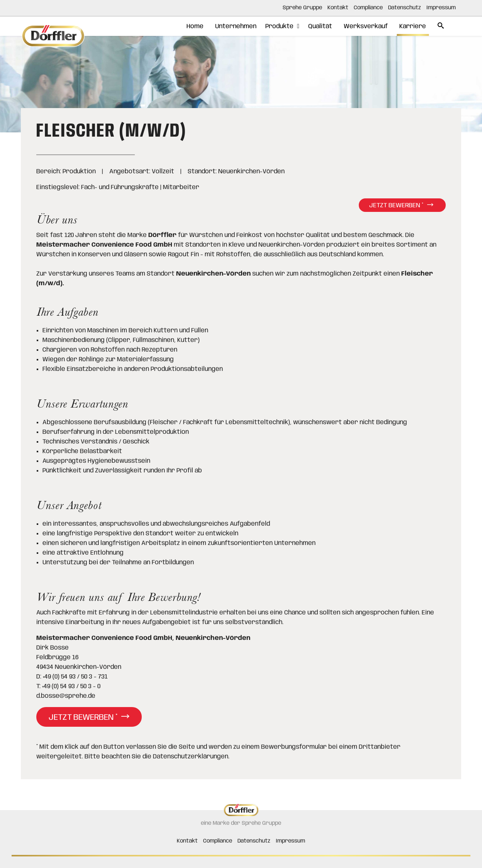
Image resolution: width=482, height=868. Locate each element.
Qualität (312, 26)
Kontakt (338, 8)
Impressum (441, 8)
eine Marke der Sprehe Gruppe (241, 823)
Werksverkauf (360, 26)
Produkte (272, 26)
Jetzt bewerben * (396, 206)
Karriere (409, 26)
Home (183, 26)
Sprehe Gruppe (302, 8)
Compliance (368, 8)
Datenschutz (405, 8)
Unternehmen (226, 26)
